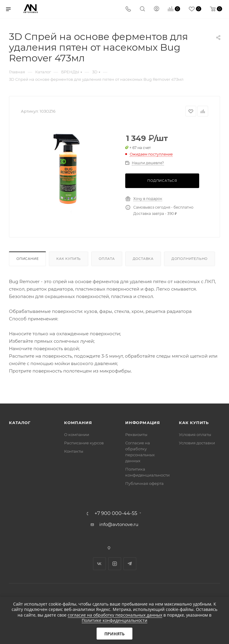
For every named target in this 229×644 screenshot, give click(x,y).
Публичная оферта (144, 483)
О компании (77, 434)
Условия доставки (197, 443)
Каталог (20, 423)
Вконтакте (99, 564)
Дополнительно (189, 259)
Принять (114, 634)
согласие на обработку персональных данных (115, 615)
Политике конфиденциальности (114, 620)
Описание (27, 259)
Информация (143, 423)
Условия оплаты (195, 434)
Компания (78, 423)
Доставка (143, 259)
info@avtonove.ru (119, 524)
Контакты (74, 451)
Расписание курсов (84, 443)
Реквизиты (136, 434)
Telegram (130, 564)
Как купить (69, 259)
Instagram (115, 564)
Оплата (107, 259)
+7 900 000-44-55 (116, 513)
